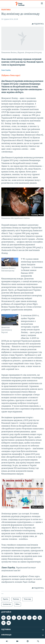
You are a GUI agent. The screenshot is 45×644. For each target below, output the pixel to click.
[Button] (38, 24)
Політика (6, 10)
